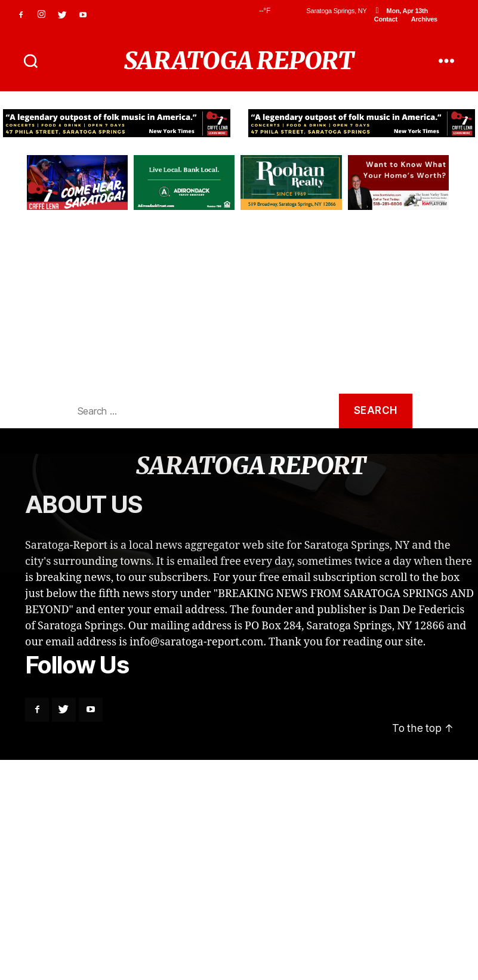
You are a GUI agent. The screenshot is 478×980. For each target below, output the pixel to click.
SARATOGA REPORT (239, 61)
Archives (424, 19)
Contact (386, 19)
